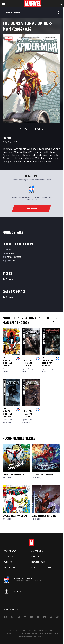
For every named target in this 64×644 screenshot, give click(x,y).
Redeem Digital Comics (42, 568)
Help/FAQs (9, 557)
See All (56, 320)
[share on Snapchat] (38, 617)
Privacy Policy (26, 630)
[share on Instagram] (18, 617)
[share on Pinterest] (44, 617)
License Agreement (52, 633)
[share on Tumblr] (25, 617)
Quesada (5, 371)
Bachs (24, 422)
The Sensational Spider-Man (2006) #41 (8, 362)
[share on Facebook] (5, 618)
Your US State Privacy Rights (43, 630)
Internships (10, 568)
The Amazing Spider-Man (13, 475)
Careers (8, 562)
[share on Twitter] (12, 617)
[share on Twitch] (51, 617)
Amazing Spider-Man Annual (15, 516)
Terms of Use (14, 630)
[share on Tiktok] (57, 617)
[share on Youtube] (31, 617)
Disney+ (35, 557)
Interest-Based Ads (25, 637)
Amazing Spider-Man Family (44, 516)
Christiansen (7, 369)
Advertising (37, 551)
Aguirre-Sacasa (27, 369)
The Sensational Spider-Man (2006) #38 (8, 413)
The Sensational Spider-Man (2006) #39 (48, 362)
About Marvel (11, 551)
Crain (24, 371)
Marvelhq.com (38, 562)
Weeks (5, 422)
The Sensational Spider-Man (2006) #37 (28, 413)
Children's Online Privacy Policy (32, 633)
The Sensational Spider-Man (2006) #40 (28, 362)
